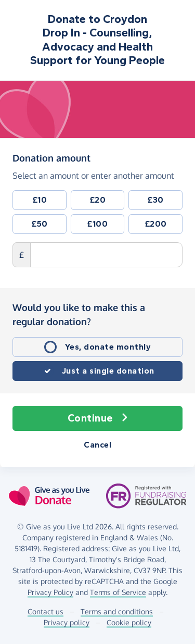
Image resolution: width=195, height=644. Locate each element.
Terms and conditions (117, 611)
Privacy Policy (50, 592)
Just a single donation (108, 371)
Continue (98, 418)
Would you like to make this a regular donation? (79, 314)
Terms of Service (118, 592)
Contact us (45, 611)
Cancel (97, 445)
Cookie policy (129, 622)
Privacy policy (67, 622)
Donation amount (51, 157)
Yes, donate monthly (108, 347)
